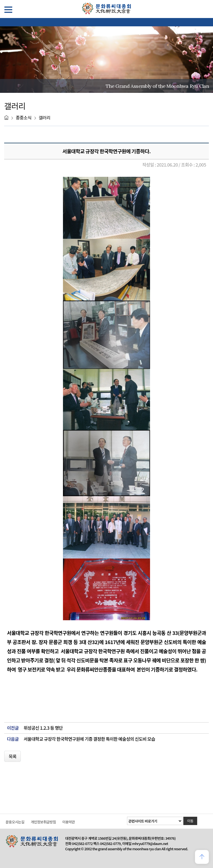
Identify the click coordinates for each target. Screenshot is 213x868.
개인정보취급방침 (43, 822)
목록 (12, 756)
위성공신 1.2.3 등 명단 (43, 728)
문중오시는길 (15, 822)
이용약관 (68, 822)
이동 (190, 821)
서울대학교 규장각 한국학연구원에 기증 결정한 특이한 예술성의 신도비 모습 (89, 739)
